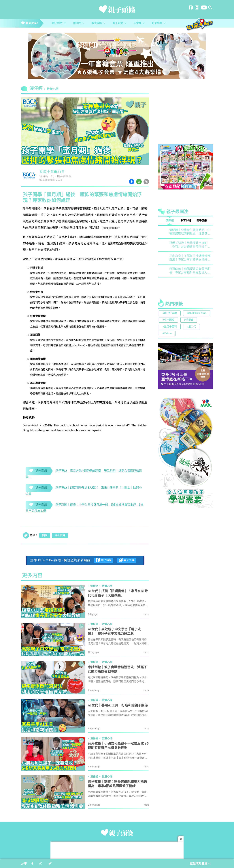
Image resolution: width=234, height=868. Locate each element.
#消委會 (189, 320)
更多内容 (32, 576)
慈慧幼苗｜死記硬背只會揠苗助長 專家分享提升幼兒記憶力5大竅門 (190, 271)
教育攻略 (98, 23)
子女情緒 (60, 536)
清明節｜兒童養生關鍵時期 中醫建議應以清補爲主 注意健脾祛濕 (190, 232)
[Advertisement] (186, 116)
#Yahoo (167, 334)
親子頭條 (104, 560)
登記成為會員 (200, 864)
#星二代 (191, 327)
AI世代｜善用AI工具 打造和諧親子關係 (118, 706)
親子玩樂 (119, 23)
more (147, 614)
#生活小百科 (170, 327)
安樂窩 (139, 23)
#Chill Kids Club (197, 313)
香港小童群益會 (52, 172)
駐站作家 (159, 23)
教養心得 (53, 89)
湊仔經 (79, 23)
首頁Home (30, 23)
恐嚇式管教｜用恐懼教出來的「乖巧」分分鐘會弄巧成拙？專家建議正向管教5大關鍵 (190, 245)
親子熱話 (59, 23)
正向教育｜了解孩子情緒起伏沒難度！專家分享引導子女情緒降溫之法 (190, 258)
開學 (45, 536)
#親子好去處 (170, 313)
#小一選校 (168, 320)
